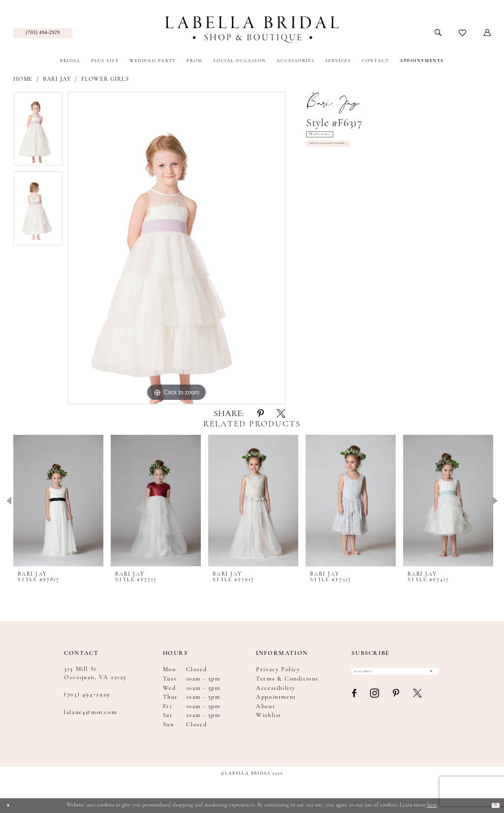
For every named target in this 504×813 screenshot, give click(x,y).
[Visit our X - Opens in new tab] (418, 701)
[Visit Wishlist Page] (463, 33)
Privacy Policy (278, 670)
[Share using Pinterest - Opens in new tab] (261, 414)
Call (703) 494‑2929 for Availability (351, 157)
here (432, 805)
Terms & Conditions (287, 679)
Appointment (276, 697)
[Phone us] (43, 33)
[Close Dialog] (11, 805)
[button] (488, 33)
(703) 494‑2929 (87, 695)
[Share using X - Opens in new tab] (281, 414)
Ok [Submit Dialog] (491, 805)
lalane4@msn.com (90, 713)
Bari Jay (57, 79)
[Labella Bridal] (252, 30)
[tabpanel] (38, 131)
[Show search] (438, 33)
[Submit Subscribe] (429, 675)
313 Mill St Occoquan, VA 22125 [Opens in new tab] (95, 673)
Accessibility (276, 688)
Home (23, 79)
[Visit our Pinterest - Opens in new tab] (396, 701)
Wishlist (269, 715)
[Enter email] (395, 675)
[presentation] (58, 501)
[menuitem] (43, 33)
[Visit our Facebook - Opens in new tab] (354, 701)
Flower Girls (105, 79)
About (266, 707)
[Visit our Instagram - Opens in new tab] (375, 701)
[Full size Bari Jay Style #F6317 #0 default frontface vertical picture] (177, 248)
